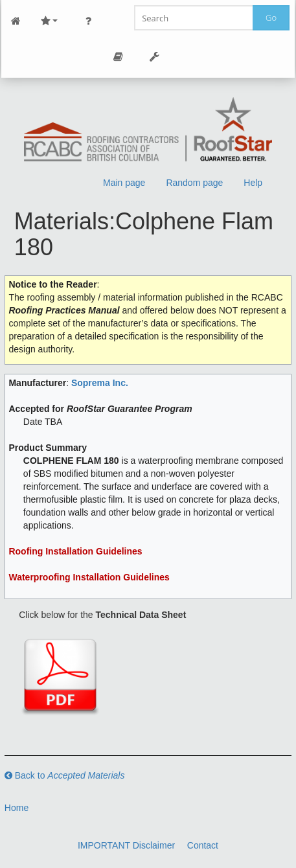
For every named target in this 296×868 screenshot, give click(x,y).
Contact (203, 845)
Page (119, 57)
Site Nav (49, 21)
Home (17, 808)
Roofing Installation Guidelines (75, 551)
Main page (124, 183)
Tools (155, 57)
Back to (65, 775)
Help (253, 183)
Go (271, 17)
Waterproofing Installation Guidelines (89, 577)
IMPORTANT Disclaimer (126, 845)
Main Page (16, 21)
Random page (194, 183)
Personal (89, 21)
